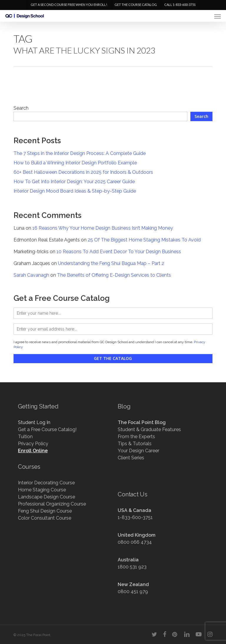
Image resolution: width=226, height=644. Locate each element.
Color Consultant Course (45, 518)
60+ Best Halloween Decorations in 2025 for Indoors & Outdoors (83, 172)
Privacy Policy (33, 444)
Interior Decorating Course (46, 483)
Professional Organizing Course (52, 504)
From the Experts (136, 437)
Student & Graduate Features (149, 429)
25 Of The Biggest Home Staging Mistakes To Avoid (144, 240)
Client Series (131, 458)
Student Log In (34, 422)
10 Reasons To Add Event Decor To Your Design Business (119, 252)
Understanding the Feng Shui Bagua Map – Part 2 (111, 263)
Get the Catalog (113, 358)
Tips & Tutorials (135, 444)
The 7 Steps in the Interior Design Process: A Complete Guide (80, 153)
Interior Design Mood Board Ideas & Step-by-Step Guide (75, 191)
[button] (217, 16)
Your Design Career (138, 451)
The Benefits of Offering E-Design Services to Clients (114, 275)
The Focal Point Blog (142, 422)
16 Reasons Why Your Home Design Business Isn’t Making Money (103, 228)
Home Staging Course (42, 490)
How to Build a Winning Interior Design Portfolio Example (75, 163)
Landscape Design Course (46, 497)
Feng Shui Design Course (45, 511)
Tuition (25, 437)
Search (21, 108)
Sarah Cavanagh (31, 275)
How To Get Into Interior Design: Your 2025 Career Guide (74, 182)
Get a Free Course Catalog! (47, 429)
